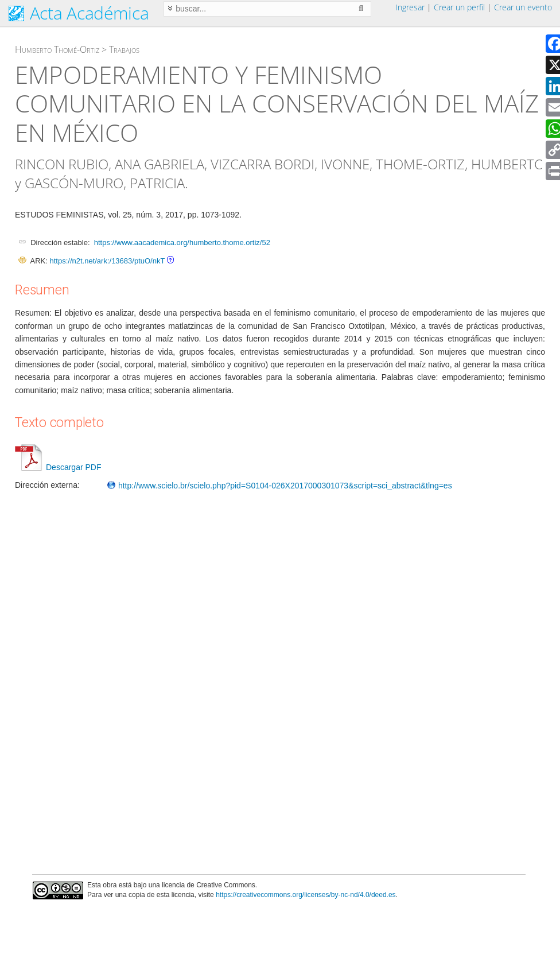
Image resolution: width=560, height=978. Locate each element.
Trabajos (124, 49)
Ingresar (410, 7)
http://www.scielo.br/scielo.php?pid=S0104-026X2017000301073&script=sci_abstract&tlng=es (279, 486)
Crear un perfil (459, 7)
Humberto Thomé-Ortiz (57, 49)
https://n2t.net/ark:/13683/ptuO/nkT (107, 261)
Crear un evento (523, 7)
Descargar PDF (58, 467)
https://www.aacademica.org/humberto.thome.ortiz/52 (182, 242)
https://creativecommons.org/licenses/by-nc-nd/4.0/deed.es (306, 895)
